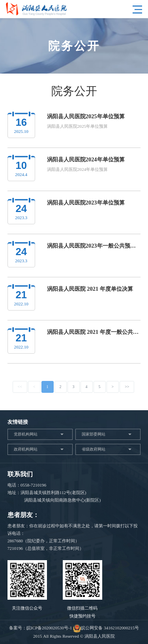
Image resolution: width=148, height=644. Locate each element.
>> (127, 387)
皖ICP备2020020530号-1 (49, 628)
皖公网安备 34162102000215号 (106, 628)
